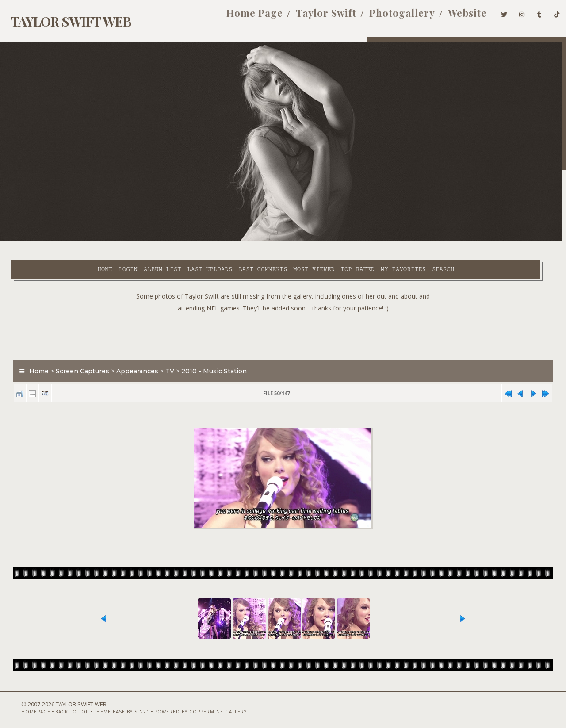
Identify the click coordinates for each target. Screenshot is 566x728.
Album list (93, 239)
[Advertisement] (283, 314)
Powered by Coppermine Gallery (185, 705)
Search (374, 239)
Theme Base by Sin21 (106, 705)
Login (58, 239)
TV (165, 351)
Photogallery (389, 17)
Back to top (57, 705)
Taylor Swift (313, 17)
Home (35, 239)
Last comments (193, 239)
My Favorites (334, 239)
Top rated (288, 239)
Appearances (132, 351)
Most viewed (244, 239)
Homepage (20, 705)
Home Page (241, 17)
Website (454, 17)
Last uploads (140, 239)
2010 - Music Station (209, 351)
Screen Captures (78, 351)
